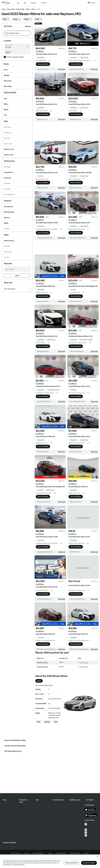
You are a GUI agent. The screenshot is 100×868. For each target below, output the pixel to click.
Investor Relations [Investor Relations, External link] (39, 853)
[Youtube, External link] (86, 830)
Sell (25, 3)
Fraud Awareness (75, 853)
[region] (50, 861)
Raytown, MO (20, 9)
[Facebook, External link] (86, 827)
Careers (50, 853)
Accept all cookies (89, 863)
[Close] (98, 856)
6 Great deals (83, 667)
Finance (44, 3)
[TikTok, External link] (86, 824)
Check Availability (43, 64)
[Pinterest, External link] (86, 835)
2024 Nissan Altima (42, 667)
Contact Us (27, 853)
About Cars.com (16, 853)
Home (3, 9)
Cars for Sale (11, 9)
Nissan (28, 9)
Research (34, 3)
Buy (18, 3)
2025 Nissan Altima (42, 662)
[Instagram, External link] (86, 833)
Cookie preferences (72, 863)
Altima (34, 9)
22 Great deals (83, 663)
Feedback (86, 853)
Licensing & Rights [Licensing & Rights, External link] (61, 853)
